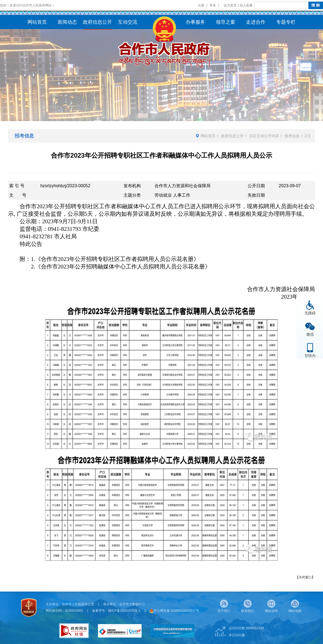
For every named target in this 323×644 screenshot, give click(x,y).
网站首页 (208, 136)
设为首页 (230, 5)
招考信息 (292, 136)
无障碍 (310, 313)
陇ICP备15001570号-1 (124, 611)
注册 (201, 5)
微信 (310, 334)
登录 (213, 5)
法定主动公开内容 (264, 136)
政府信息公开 (232, 136)
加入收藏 (246, 5)
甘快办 (310, 355)
